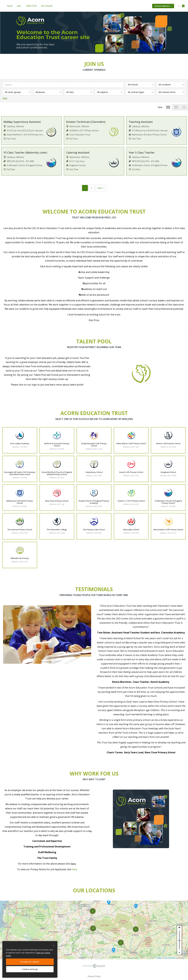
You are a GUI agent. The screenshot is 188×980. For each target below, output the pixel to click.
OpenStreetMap (170, 958)
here (75, 869)
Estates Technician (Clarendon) (86, 122)
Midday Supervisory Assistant (22, 122)
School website (163, 6)
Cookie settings (30, 969)
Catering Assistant (78, 153)
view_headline (184, 107)
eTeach (94, 966)
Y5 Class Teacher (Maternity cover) (25, 153)
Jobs (19, 6)
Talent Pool (31, 6)
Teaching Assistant (141, 122)
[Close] (54, 945)
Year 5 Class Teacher (142, 153)
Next (100, 188)
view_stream (176, 107)
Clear (5, 98)
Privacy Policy (94, 976)
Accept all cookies (30, 962)
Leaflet (159, 958)
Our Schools (47, 6)
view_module (168, 107)
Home (10, 6)
